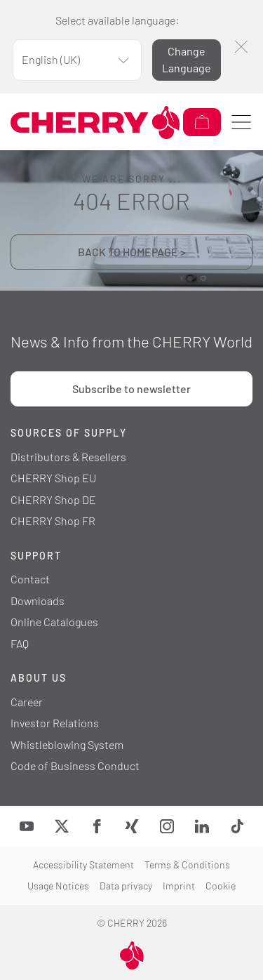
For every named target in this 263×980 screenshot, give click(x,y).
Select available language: (117, 20)
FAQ (20, 643)
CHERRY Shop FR (53, 521)
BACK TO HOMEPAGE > (132, 252)
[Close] (241, 47)
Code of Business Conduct (75, 766)
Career (27, 702)
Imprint (179, 886)
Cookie (221, 886)
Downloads (38, 601)
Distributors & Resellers (68, 457)
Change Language (187, 60)
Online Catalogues (54, 622)
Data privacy (126, 886)
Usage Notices (58, 886)
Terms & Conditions (187, 865)
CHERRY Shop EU (53, 478)
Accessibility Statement (83, 865)
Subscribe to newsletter (131, 389)
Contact (30, 579)
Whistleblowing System (67, 744)
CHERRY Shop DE (53, 499)
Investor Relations (55, 723)
